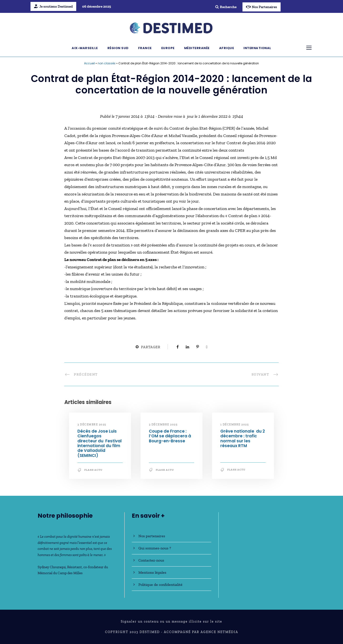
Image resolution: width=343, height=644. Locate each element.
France (145, 48)
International (257, 48)
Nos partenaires (152, 536)
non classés (107, 63)
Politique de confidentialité (160, 585)
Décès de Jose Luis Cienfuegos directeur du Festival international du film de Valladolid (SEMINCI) (100, 443)
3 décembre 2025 (92, 424)
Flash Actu (93, 470)
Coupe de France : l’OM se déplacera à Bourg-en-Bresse (170, 436)
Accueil (89, 63)
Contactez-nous (151, 560)
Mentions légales (152, 572)
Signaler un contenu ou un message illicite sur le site (171, 621)
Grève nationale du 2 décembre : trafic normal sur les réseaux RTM (243, 438)
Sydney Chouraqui (52, 567)
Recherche (226, 7)
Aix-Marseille (85, 48)
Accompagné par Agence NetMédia (201, 632)
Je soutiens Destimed (53, 6)
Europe (168, 48)
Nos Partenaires (262, 7)
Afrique (227, 48)
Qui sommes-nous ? (155, 548)
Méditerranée (197, 48)
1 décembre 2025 (235, 424)
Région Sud (118, 48)
